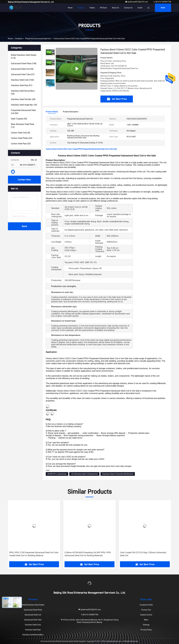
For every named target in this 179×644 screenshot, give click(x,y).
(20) (21, 144)
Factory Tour (146, 610)
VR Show (103, 8)
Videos (92, 8)
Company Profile (146, 605)
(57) (23, 74)
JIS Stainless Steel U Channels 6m (84, 474)
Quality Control (146, 615)
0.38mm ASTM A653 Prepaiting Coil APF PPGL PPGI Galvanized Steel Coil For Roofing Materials (88, 554)
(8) (20, 133)
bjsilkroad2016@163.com (137, 2)
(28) (23, 99)
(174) (24, 57)
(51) (22, 85)
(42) (22, 138)
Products (81, 8)
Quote (163, 8)
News (146, 620)
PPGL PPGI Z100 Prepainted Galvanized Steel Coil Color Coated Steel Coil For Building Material (34, 554)
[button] (50, 86)
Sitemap (146, 625)
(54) (22, 69)
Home (70, 8)
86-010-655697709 (162, 2)
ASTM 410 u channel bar (57, 474)
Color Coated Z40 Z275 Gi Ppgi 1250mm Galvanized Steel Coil (143, 554)
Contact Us (128, 8)
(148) (24, 64)
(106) (22, 80)
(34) (23, 92)
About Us (115, 8)
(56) (23, 112)
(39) (19, 119)
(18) (24, 105)
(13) (22, 126)
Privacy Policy (146, 630)
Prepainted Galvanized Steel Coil (38, 39)
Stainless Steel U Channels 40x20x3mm (118, 474)
